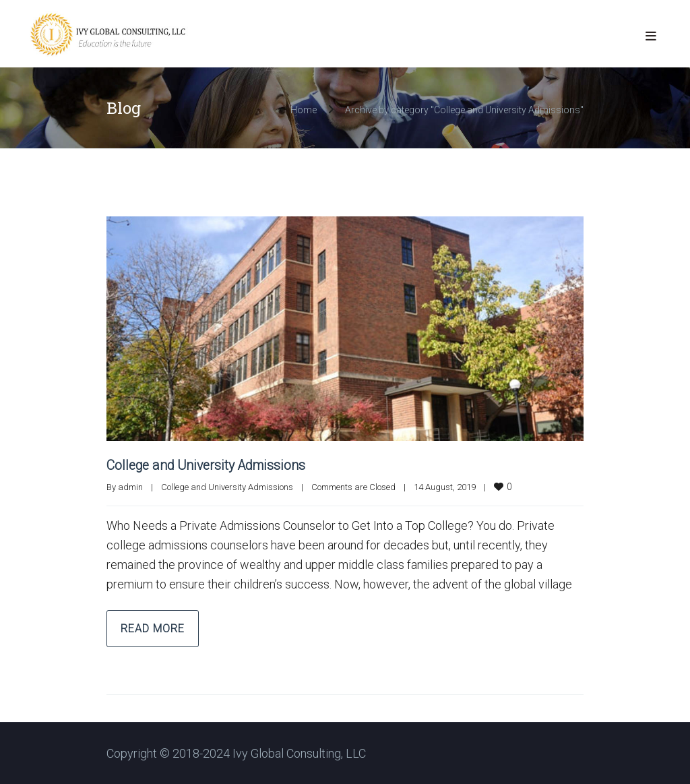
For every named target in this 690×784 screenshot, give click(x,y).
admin (130, 486)
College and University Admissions (209, 465)
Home (304, 110)
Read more (153, 628)
